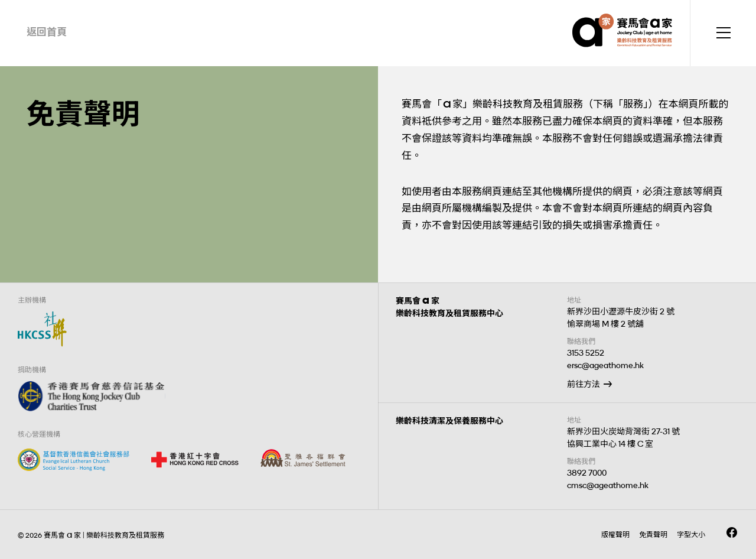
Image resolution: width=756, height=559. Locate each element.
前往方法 (584, 384)
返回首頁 (47, 32)
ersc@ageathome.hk (605, 365)
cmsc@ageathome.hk (608, 485)
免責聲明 (653, 535)
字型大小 (691, 535)
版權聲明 (615, 535)
